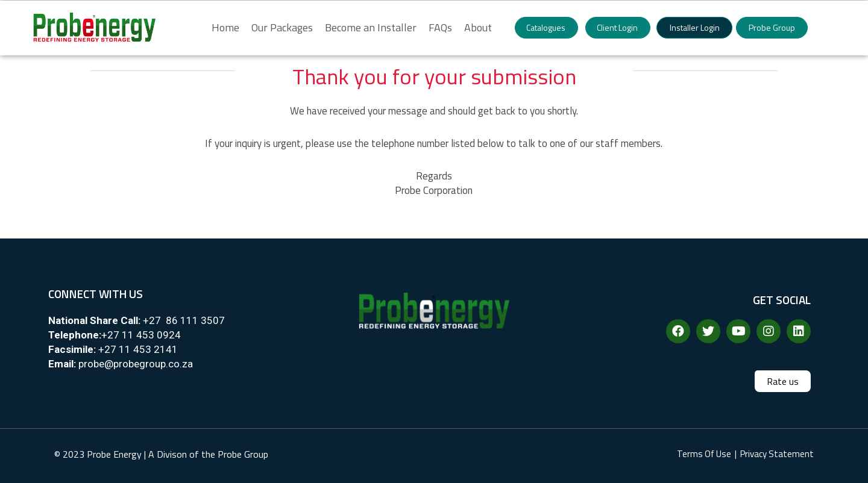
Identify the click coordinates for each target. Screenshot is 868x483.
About (478, 27)
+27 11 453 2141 (138, 349)
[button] (546, 28)
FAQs (440, 27)
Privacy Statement (777, 454)
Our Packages (282, 27)
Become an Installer (371, 27)
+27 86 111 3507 (184, 320)
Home (225, 27)
